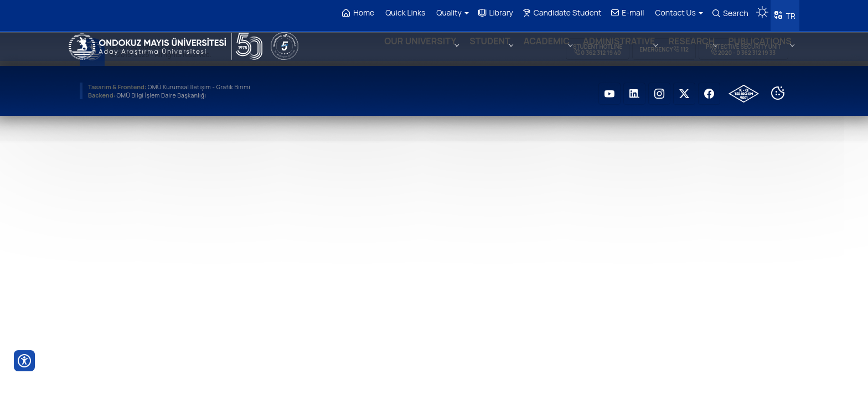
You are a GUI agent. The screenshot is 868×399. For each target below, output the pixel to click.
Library (492, 13)
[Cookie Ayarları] (778, 88)
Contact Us (676, 12)
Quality (449, 12)
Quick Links (402, 12)
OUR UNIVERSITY (406, 52)
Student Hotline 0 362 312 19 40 (598, 45)
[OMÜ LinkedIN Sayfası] (634, 89)
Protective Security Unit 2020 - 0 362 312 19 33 (743, 45)
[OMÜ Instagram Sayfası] (659, 89)
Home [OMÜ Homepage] (355, 13)
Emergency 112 (664, 44)
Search (727, 14)
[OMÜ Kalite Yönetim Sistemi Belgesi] (744, 89)
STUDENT (478, 52)
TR (788, 14)
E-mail (624, 13)
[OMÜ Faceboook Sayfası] (709, 89)
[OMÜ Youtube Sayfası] (609, 89)
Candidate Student (559, 13)
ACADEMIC (537, 52)
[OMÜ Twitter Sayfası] (684, 89)
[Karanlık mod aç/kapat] (759, 8)
